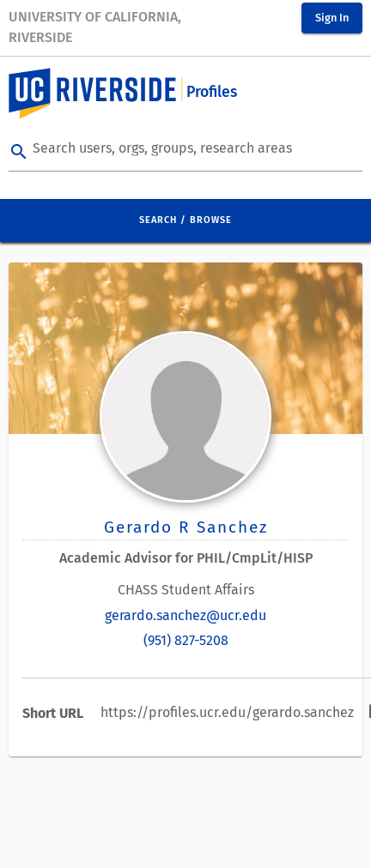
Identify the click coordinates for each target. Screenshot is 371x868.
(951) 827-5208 (186, 640)
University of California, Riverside (95, 27)
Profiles (212, 92)
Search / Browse (185, 220)
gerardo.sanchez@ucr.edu (185, 615)
